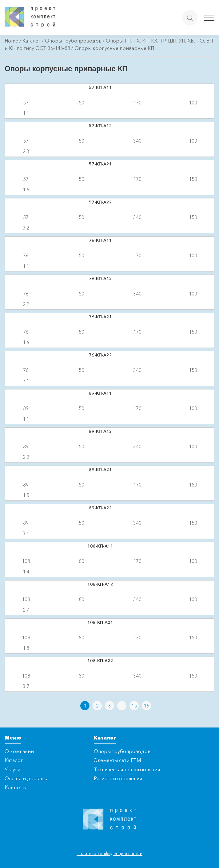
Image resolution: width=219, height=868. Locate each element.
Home (11, 41)
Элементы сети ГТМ (117, 760)
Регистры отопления (118, 778)
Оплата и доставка (27, 778)
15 (134, 706)
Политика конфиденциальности (109, 854)
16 (146, 706)
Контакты (16, 787)
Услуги (12, 769)
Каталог (32, 41)
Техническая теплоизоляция (127, 769)
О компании (19, 751)
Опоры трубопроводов (73, 41)
